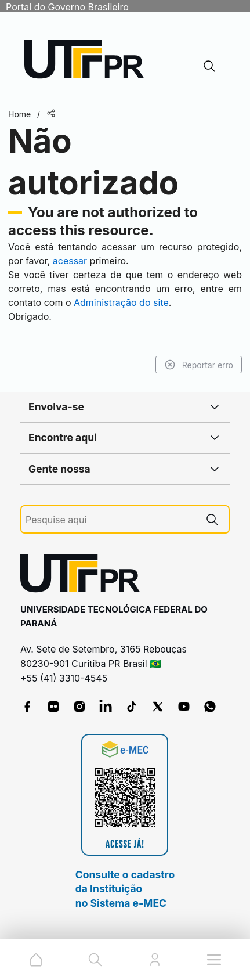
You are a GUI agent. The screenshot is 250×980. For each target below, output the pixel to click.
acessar (70, 261)
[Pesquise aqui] (111, 520)
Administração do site (121, 302)
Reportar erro (199, 365)
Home (19, 114)
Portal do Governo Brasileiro (67, 7)
